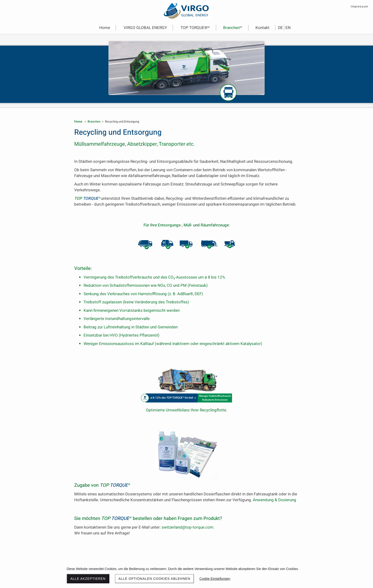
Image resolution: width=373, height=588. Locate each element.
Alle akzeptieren (88, 579)
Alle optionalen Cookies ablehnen (154, 579)
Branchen (94, 122)
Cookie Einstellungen (215, 579)
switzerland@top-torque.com (187, 527)
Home (78, 121)
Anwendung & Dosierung (275, 500)
